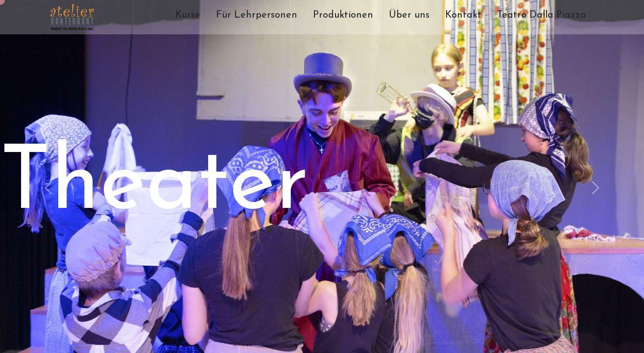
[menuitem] (188, 17)
